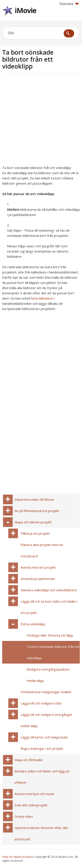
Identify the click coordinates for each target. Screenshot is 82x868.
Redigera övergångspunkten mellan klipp (48, 675)
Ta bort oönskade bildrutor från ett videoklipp (53, 652)
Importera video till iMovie (34, 499)
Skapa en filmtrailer (29, 760)
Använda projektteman (38, 579)
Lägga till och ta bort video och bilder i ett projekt (49, 607)
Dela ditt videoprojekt (31, 805)
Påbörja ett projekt (35, 533)
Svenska (69, 4)
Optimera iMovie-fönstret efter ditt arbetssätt (41, 833)
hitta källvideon (42, 298)
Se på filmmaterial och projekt (37, 511)
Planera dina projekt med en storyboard (42, 550)
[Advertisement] (41, 121)
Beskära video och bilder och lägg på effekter (42, 777)
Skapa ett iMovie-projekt (33, 522)
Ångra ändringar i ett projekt (42, 748)
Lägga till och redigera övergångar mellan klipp (46, 720)
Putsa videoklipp (33, 624)
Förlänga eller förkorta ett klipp (50, 635)
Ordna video (24, 816)
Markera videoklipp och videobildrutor (49, 590)
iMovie (26, 10)
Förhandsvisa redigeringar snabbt (46, 692)
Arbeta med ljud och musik (34, 794)
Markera (13, 209)
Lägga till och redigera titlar (41, 703)
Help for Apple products (18, 857)
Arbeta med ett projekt (38, 567)
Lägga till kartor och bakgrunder (44, 737)
